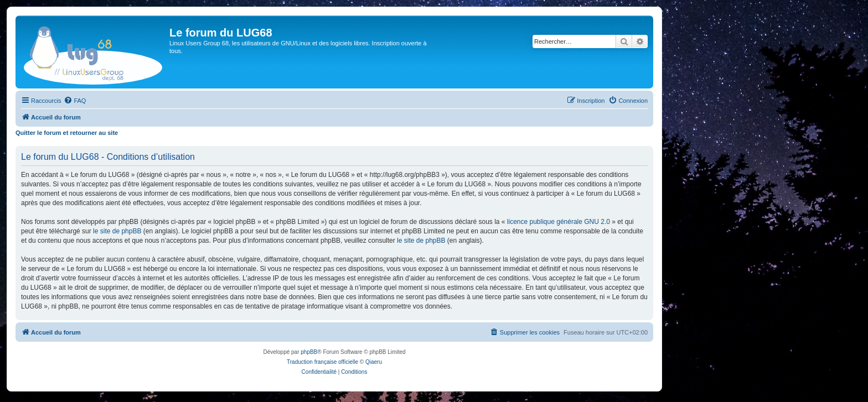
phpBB (309, 352)
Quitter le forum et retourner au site (67, 133)
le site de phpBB (117, 231)
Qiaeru (374, 362)
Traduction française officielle (322, 362)
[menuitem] (75, 101)
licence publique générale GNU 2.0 (559, 222)
